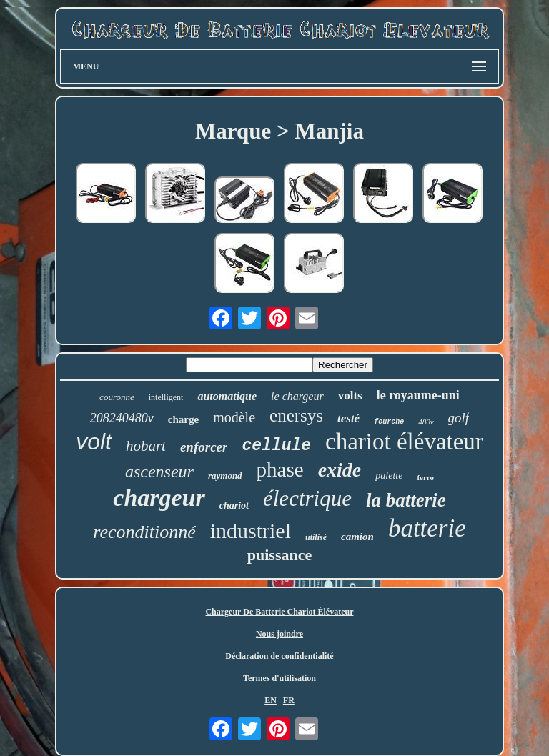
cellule (276, 446)
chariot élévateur (404, 442)
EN (271, 700)
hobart (146, 446)
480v (426, 422)
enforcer (204, 447)
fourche (389, 422)
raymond (225, 476)
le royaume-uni (418, 395)
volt (94, 442)
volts (350, 396)
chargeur (159, 498)
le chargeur (297, 396)
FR (289, 700)
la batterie (406, 500)
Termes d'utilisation (280, 678)
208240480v (122, 418)
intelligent (166, 397)
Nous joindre (280, 634)
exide (340, 470)
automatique (227, 396)
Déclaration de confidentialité (279, 656)
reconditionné (144, 532)
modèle (234, 417)
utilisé (316, 537)
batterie (427, 528)
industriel (251, 531)
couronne (117, 397)
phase (280, 469)
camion (357, 537)
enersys (296, 416)
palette (389, 476)
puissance (280, 555)
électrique (307, 498)
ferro (425, 477)
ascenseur (159, 472)
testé (348, 418)
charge (183, 419)
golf (459, 418)
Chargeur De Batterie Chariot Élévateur (279, 612)
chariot (234, 506)
